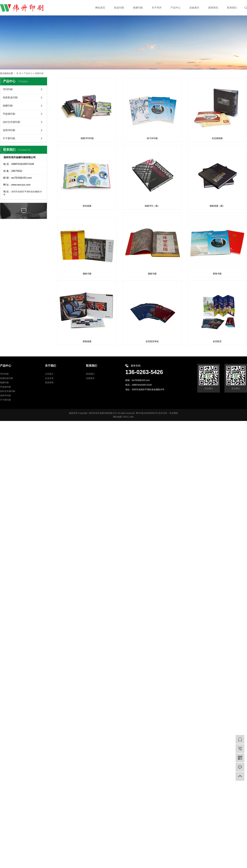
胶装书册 (217, 274)
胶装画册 (87, 341)
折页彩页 (217, 341)
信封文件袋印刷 (11, 122)
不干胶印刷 (9, 138)
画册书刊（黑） (152, 206)
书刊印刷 (8, 89)
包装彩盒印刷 (10, 97)
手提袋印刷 (9, 114)
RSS (126, 417)
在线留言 (90, 378)
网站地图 (117, 417)
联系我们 (90, 374)
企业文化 (49, 378)
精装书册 (87, 274)
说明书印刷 (9, 130)
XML (132, 417)
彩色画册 (87, 206)
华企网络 (174, 413)
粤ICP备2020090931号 (147, 413)
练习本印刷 (152, 138)
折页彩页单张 (152, 341)
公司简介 (49, 374)
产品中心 (28, 73)
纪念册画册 (217, 138)
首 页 (19, 73)
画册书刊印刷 (87, 138)
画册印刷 (39, 73)
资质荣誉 (49, 383)
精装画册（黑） (217, 206)
